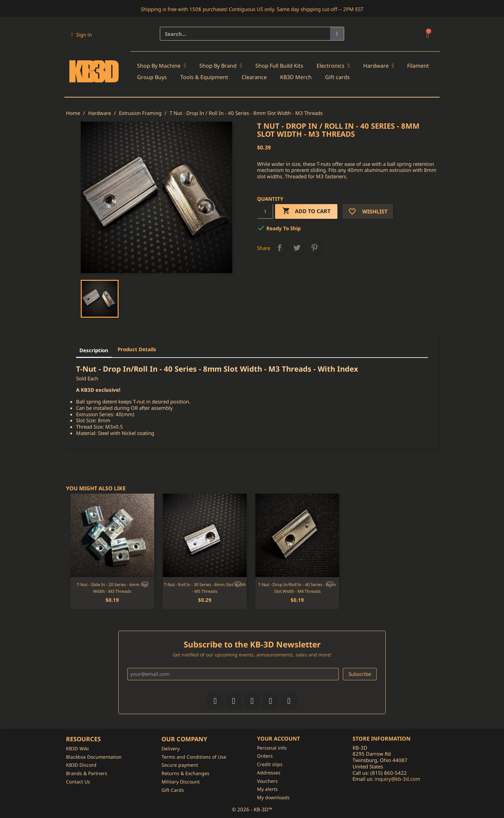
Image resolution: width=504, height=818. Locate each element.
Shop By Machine (162, 66)
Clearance (254, 77)
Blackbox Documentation (94, 757)
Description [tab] (94, 350)
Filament (418, 66)
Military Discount (181, 782)
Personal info (272, 748)
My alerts (267, 789)
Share (279, 248)
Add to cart (306, 211)
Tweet (297, 248)
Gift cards (337, 77)
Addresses (269, 773)
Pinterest (314, 248)
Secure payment (180, 765)
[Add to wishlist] (145, 584)
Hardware (379, 66)
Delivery (171, 748)
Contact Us (78, 782)
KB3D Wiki (77, 748)
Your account (278, 739)
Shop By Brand (221, 66)
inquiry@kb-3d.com (397, 779)
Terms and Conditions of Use (194, 757)
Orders (265, 756)
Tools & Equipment (204, 77)
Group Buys (152, 77)
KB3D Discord (81, 765)
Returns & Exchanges (185, 773)
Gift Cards (173, 790)
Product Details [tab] (137, 349)
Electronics (333, 66)
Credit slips (270, 764)
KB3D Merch (296, 77)
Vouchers (267, 781)
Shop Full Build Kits (279, 66)
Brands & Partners (87, 773)
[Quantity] (265, 211)
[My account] (81, 35)
